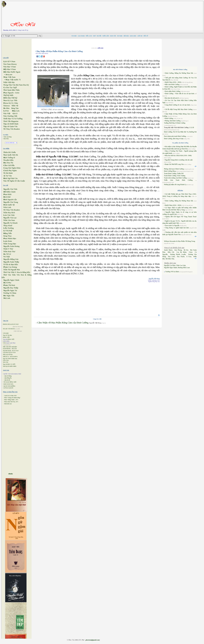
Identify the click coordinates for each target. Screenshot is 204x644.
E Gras (189, 257)
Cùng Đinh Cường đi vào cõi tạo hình (177, 105)
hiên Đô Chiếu (10, 152)
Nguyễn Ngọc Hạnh (171, 268)
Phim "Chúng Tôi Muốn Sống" (12, 398)
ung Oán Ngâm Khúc (12, 168)
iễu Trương (8, 228)
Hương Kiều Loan (184, 268)
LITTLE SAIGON (8, 388)
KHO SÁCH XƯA (8, 384)
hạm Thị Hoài (9, 285)
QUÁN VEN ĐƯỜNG (9, 386)
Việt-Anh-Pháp (8, 137)
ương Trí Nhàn (10, 293)
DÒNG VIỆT (6, 337)
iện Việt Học (9, 82)
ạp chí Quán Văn (10, 126)
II (191, 127)
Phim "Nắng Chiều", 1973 (11, 400)
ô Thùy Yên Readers (12, 129)
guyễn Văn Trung (11, 202)
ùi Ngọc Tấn (9, 296)
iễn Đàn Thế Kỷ (10, 98)
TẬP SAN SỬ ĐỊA (8, 355)
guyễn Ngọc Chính (11, 280)
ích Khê (7, 197)
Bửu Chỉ (171, 252)
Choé (191, 252)
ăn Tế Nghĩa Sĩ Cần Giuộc (14, 181)
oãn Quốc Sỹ (9, 205)
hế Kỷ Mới (8, 95)
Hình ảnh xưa (8, 404)
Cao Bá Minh (181, 252)
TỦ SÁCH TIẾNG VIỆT (10, 382)
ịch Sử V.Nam (9, 61)
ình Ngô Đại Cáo (10, 178)
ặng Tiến (8, 233)
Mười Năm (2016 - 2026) (173, 82)
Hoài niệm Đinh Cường (173, 91)
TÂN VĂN (6, 360)
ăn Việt (7, 113)
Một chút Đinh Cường (172, 84)
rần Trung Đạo (10, 244)
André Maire (168, 250)
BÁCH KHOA (14, 357)
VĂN (4, 343)
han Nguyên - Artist (11, 93)
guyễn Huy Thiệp (11, 288)
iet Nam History (10, 64)
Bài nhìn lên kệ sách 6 (172, 98)
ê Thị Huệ (8, 231)
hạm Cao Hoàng (10, 267)
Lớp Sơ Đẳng (8, 376)
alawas (7, 106)
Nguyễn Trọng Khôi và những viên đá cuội (179, 160)
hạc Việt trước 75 (13, 80)
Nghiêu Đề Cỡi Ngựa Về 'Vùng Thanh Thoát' (181, 217)
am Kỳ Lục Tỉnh (10, 100)
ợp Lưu (16, 111)
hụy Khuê (8, 226)
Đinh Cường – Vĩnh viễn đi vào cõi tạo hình (180, 94)
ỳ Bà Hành (8, 173)
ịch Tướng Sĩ (9, 158)
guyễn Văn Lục (10, 218)
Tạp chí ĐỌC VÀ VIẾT (9, 364)
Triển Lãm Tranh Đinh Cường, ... (180, 180)
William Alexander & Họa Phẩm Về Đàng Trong (180, 241)
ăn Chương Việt (10, 116)
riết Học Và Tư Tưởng (13, 119)
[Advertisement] (137, 16)
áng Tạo (15, 108)
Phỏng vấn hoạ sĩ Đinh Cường (174, 169)
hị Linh (7, 298)
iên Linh (7, 207)
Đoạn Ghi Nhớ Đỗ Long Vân (174, 164)
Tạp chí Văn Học (7, 335)
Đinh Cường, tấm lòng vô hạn (174, 139)
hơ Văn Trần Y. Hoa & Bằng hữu (17, 272)
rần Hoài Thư (9, 252)
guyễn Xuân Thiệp (11, 262)
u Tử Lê (7, 254)
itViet (6, 111)
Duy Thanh (181, 257)
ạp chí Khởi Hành (11, 124)
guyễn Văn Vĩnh (10, 189)
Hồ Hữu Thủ (170, 259)
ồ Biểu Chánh (9, 192)
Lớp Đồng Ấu (8, 378)
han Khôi (7, 194)
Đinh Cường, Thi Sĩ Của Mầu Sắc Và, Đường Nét (180, 132)
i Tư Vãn (8, 176)
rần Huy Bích (9, 213)
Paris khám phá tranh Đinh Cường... (176, 136)
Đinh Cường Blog (170, 171)
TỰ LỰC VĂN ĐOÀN (9, 329)
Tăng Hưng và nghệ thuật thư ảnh (177, 228)
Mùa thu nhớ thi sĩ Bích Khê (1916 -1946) (178, 155)
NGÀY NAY (15, 351)
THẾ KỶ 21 (6, 357)
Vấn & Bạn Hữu (11, 264)
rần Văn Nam (9, 220)
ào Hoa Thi (8, 163)
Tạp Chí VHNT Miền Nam (10, 359)
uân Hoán (8, 241)
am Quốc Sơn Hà (11, 155)
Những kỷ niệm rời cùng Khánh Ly (175, 184)
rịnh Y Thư (8, 249)
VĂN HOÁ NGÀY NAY (9, 352)
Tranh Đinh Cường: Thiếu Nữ (174, 173)
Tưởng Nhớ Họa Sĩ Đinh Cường (175, 123)
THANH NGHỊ (7, 351)
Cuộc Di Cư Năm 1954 (10, 396)
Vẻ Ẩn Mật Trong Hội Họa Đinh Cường (179, 109)
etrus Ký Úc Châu (11, 103)
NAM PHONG (7, 349)
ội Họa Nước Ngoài (12, 72)
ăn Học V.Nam (10, 67)
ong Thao (7, 236)
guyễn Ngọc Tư (10, 290)
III (193, 127)
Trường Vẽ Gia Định (172, 272)
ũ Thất (7, 257)
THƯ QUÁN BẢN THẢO (10, 366)
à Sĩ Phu (7, 283)
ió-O (15, 113)
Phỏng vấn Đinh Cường (173, 121)
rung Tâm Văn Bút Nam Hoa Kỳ (16, 85)
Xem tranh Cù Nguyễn (172, 225)
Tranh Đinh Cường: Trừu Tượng (175, 176)
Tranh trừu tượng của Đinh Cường (175, 178)
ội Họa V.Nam (10, 69)
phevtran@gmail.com (92, 640)
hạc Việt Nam (9, 77)
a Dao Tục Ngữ (10, 87)
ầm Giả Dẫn (9, 165)
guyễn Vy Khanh (10, 223)
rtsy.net (9, 75)
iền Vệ (15, 106)
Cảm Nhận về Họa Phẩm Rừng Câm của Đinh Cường (63, 323)
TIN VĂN (6, 362)
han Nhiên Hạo (10, 238)
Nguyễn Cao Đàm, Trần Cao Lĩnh (175, 265)
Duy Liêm (171, 257)
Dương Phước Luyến (178, 254)
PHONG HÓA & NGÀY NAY (11, 324)
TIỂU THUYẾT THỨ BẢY (10, 347)
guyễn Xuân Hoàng (11, 246)
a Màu (6, 108)
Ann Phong (178, 250)
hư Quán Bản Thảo (11, 90)
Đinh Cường (169, 118)
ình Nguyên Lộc (10, 200)
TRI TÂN (14, 349)
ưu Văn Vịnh (9, 215)
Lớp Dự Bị (7, 380)
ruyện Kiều (8, 160)
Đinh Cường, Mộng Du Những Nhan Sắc (179, 73)
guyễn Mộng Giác (11, 259)
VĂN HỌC (6, 333)
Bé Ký (186, 250)
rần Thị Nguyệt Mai (12, 270)
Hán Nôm (6, 139)
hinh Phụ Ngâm (10, 171)
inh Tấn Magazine (11, 121)
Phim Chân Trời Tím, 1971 (11, 402)
